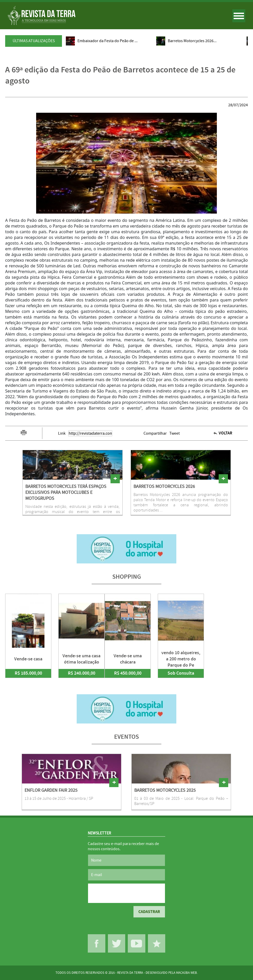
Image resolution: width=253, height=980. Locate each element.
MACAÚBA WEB (187, 973)
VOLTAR (226, 433)
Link (62, 433)
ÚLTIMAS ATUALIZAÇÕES (34, 41)
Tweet (175, 433)
